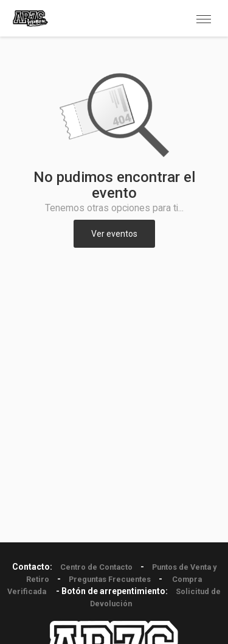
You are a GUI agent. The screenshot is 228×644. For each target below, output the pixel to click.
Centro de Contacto (96, 567)
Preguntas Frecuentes (110, 579)
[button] (204, 18)
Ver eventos (114, 234)
